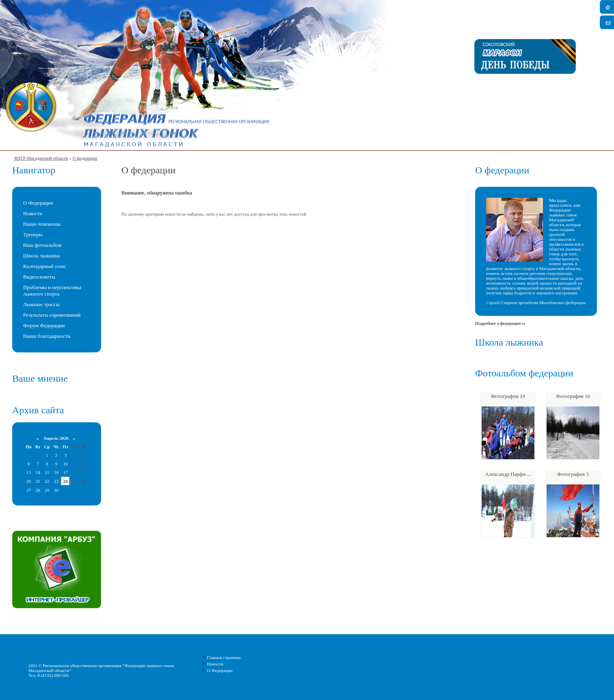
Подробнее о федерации (498, 323)
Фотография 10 (573, 396)
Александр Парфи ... (508, 474)
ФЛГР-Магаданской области (41, 158)
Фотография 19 (508, 396)
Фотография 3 (573, 474)
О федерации (85, 158)
